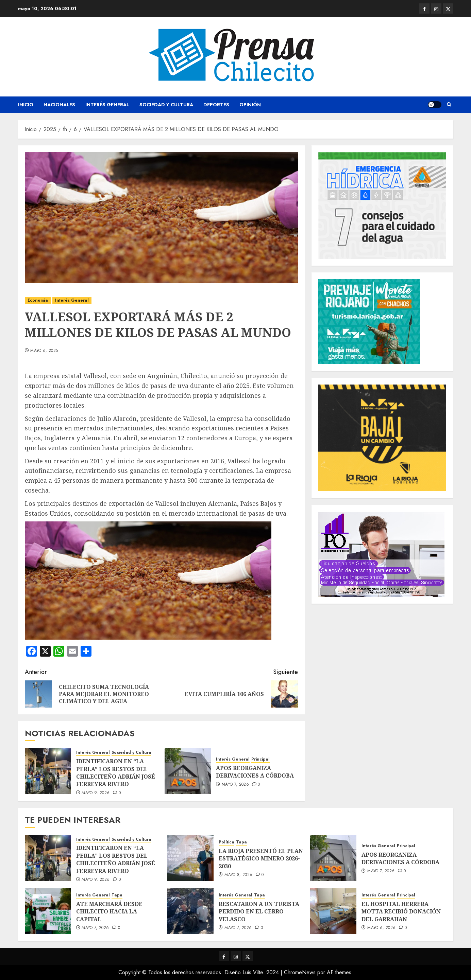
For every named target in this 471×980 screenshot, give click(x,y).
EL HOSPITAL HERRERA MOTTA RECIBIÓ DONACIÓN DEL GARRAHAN (401, 912)
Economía (38, 300)
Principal (260, 759)
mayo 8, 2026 (238, 875)
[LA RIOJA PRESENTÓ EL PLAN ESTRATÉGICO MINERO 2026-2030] (190, 858)
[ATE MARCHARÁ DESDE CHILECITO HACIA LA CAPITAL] (48, 911)
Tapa (241, 842)
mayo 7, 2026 (235, 785)
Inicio (26, 105)
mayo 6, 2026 (381, 928)
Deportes (216, 105)
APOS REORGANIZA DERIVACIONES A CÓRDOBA (255, 772)
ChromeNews (300, 972)
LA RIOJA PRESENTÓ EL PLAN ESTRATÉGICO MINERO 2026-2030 (261, 859)
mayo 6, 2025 (44, 351)
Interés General (107, 105)
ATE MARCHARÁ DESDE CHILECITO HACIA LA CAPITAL (109, 912)
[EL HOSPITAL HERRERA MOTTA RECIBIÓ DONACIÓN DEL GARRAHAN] (333, 911)
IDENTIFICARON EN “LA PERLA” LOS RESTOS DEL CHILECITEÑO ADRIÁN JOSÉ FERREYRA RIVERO (116, 773)
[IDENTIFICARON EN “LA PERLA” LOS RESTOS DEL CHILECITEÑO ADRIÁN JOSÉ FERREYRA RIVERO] (48, 771)
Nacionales (59, 105)
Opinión (250, 105)
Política (226, 842)
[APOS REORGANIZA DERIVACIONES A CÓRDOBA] (188, 771)
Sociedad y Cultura (166, 105)
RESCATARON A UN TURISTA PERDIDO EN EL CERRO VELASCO (259, 912)
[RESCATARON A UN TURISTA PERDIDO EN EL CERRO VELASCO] (190, 911)
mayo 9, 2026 (96, 793)
